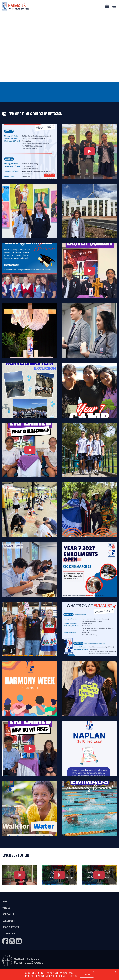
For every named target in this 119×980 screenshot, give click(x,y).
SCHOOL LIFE (9, 915)
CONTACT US (9, 934)
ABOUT (6, 902)
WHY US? (7, 909)
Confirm (87, 974)
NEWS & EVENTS (11, 928)
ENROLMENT (9, 921)
